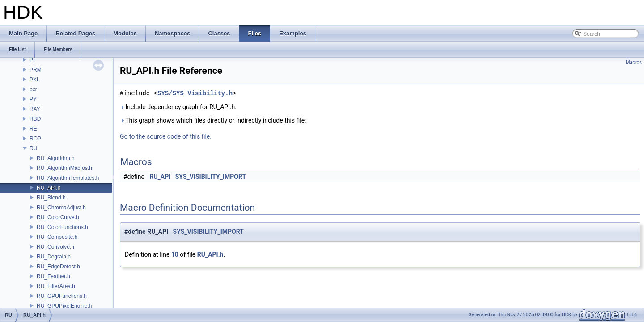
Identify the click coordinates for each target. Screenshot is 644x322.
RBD (35, 119)
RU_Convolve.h (55, 247)
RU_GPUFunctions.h (62, 296)
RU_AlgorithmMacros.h (64, 168)
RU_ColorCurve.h (58, 217)
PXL (35, 80)
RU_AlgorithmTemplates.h (68, 178)
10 (175, 254)
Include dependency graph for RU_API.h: (178, 107)
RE (33, 129)
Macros (634, 62)
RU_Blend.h (51, 198)
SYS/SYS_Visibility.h (195, 93)
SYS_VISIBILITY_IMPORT (211, 177)
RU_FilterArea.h (56, 286)
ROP (35, 139)
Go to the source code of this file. (166, 136)
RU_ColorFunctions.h (62, 227)
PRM (36, 70)
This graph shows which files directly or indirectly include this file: (213, 120)
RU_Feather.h (53, 276)
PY (33, 99)
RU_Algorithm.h (56, 158)
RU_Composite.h (57, 237)
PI (32, 60)
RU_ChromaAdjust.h (61, 208)
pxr (33, 89)
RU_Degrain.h (54, 257)
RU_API (160, 177)
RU (33, 148)
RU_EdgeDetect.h (58, 267)
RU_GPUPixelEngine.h (64, 306)
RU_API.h (49, 188)
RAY (35, 109)
